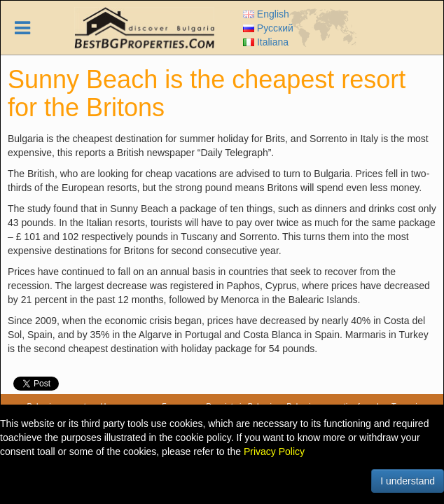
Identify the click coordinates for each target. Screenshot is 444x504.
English (266, 14)
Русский (268, 28)
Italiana (266, 42)
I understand (408, 481)
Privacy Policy (274, 451)
